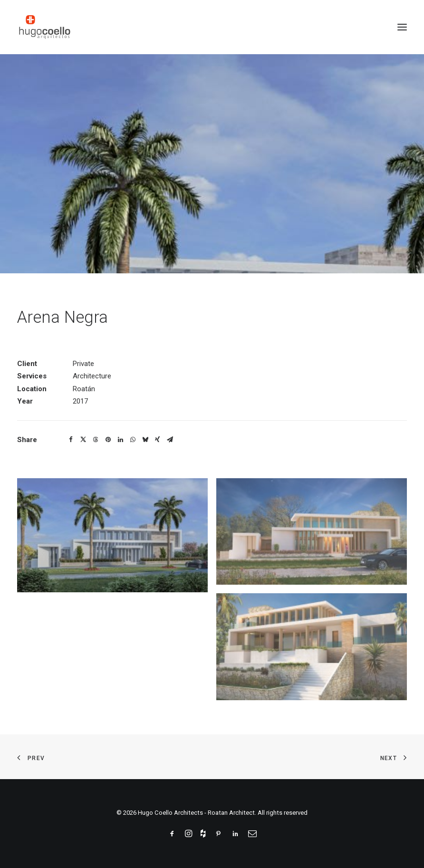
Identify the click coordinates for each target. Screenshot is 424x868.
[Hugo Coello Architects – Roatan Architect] (45, 27)
